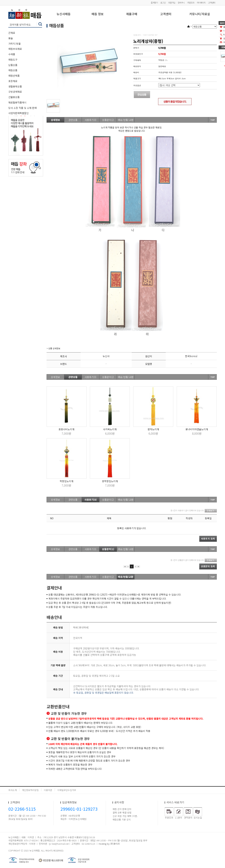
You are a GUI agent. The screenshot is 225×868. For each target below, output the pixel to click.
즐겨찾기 (154, 3)
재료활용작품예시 (17, 102)
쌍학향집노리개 (110, 481)
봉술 (11, 38)
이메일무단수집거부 (67, 790)
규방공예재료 (15, 92)
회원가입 (172, 3)
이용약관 (48, 790)
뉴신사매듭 (64, 14)
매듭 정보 (98, 14)
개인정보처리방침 (30, 790)
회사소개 (13, 790)
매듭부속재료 (15, 49)
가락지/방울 (15, 44)
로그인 (163, 3)
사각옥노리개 (110, 429)
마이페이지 (201, 3)
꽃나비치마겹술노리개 (197, 429)
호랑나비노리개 (66, 429)
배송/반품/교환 (126, 120)
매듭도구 (13, 60)
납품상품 (13, 65)
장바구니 (181, 3)
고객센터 (212, 3)
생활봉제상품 (15, 86)
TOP (213, 120)
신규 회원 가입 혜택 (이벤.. (125, 816)
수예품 (12, 54)
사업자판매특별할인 (19, 113)
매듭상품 (13, 70)
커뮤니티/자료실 (200, 14)
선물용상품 (14, 97)
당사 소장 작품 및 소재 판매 (22, 108)
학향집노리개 (67, 481)
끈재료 (12, 33)
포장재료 (13, 81)
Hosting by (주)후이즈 (109, 844)
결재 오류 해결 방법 (122, 813)
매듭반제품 (14, 76)
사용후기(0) (90, 120)
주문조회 (191, 3)
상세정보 (55, 120)
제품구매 (132, 14)
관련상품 (73, 120)
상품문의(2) (108, 120)
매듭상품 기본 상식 (122, 819)
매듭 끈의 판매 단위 (122, 809)
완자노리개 (153, 429)
